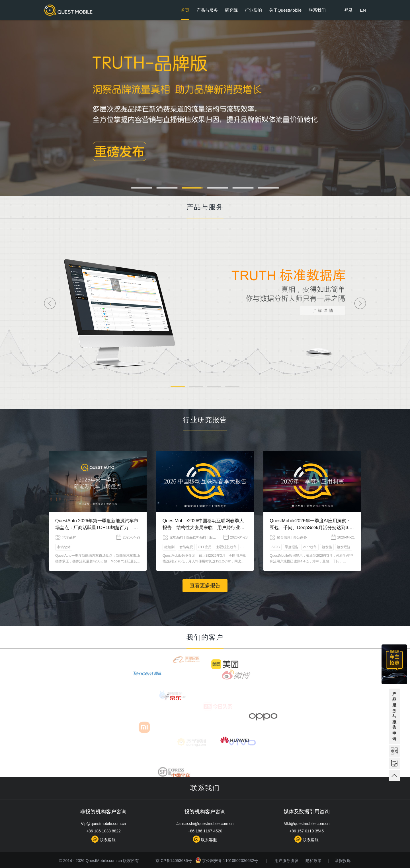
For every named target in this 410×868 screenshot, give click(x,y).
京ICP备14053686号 (174, 861)
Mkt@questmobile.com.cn (307, 824)
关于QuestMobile (285, 10)
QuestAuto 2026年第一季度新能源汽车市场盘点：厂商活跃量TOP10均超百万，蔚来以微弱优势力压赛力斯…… (97, 528)
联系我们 (317, 10)
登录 (348, 10)
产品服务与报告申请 (394, 716)
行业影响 (253, 10)
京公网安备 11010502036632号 (227, 861)
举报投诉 (342, 861)
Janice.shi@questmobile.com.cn (205, 824)
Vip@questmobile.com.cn (103, 824)
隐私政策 (313, 861)
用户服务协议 (286, 861)
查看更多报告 (205, 586)
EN (363, 10)
